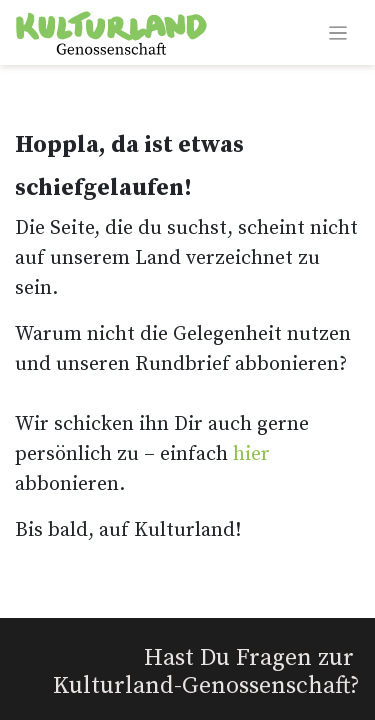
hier (251, 454)
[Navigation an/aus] (338, 32)
